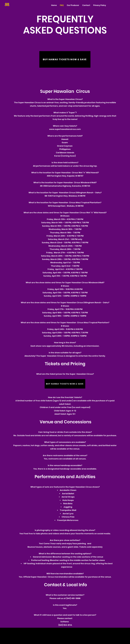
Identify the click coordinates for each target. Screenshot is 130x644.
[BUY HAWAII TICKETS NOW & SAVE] (65, 59)
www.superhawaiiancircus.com (65, 129)
